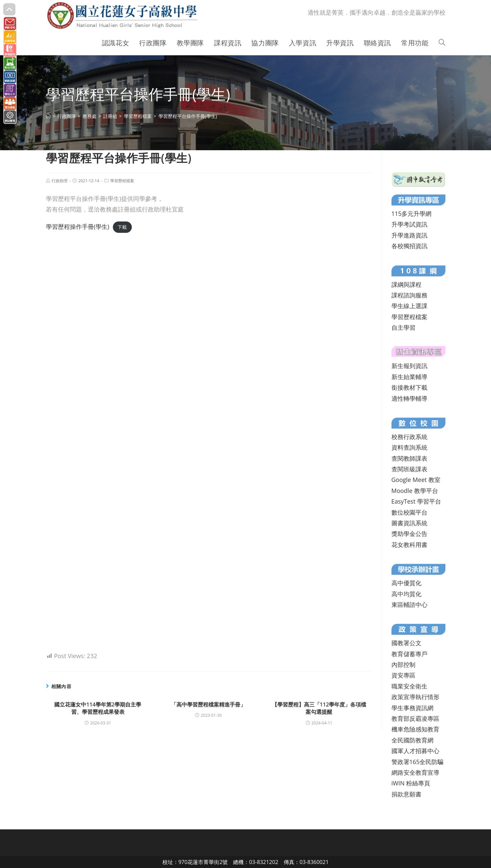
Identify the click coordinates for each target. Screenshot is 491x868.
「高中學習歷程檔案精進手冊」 (208, 704)
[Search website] (442, 43)
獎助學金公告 (409, 534)
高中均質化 (406, 594)
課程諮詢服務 (409, 295)
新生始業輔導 (409, 377)
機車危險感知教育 (415, 729)
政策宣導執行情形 (415, 697)
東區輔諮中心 (409, 605)
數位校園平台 (409, 512)
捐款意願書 (406, 794)
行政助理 (60, 181)
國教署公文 (406, 643)
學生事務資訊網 (412, 708)
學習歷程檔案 (122, 181)
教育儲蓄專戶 (409, 654)
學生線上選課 (409, 306)
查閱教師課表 (409, 458)
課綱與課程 (406, 284)
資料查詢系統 (409, 447)
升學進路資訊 (409, 235)
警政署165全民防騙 (418, 762)
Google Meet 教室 (416, 480)
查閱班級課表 (409, 469)
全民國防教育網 (412, 740)
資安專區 (403, 675)
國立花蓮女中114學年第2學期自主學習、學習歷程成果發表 (98, 708)
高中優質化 (406, 583)
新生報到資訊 (409, 366)
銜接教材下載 (409, 387)
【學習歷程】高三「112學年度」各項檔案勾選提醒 (319, 708)
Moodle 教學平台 (415, 491)
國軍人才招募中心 (415, 751)
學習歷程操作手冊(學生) (78, 226)
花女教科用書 (409, 545)
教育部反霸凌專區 (415, 718)
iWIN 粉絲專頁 (411, 783)
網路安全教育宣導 (415, 772)
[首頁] (48, 116)
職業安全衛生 (409, 686)
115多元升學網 (412, 214)
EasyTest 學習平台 (416, 501)
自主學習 (403, 327)
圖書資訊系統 (409, 523)
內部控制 (403, 664)
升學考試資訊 (409, 224)
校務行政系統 (409, 437)
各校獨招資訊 (409, 246)
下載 (122, 227)
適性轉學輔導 (409, 398)
